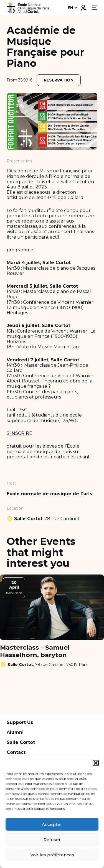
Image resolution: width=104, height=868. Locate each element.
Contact (16, 752)
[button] (96, 763)
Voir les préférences (52, 855)
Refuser (52, 840)
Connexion (83, 6)
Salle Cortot (21, 742)
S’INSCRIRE (19, 433)
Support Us (20, 722)
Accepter (52, 824)
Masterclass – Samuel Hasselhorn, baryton (35, 651)
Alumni (15, 732)
